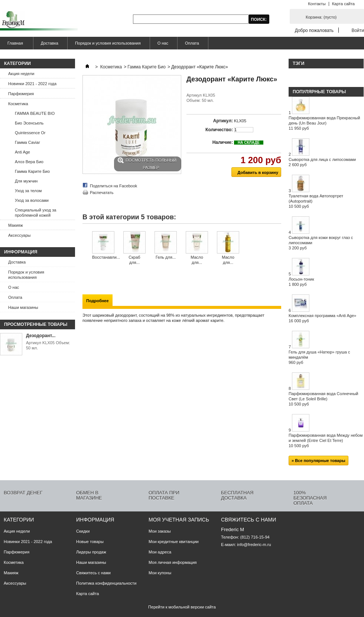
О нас (163, 43)
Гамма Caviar (27, 142)
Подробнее (97, 301)
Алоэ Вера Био (29, 162)
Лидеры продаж (91, 552)
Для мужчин (26, 181)
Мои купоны (160, 573)
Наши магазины (23, 307)
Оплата (192, 43)
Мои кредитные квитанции (174, 542)
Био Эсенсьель (29, 123)
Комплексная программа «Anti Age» (322, 318)
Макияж (16, 225)
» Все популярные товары (318, 461)
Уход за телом (28, 191)
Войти (358, 30)
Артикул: (223, 121)
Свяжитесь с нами (93, 573)
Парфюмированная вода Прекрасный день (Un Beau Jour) (324, 123)
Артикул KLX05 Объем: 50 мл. (48, 345)
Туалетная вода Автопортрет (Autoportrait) (316, 201)
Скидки (83, 531)
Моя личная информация (173, 562)
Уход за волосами (32, 200)
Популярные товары (319, 92)
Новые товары (90, 542)
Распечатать (102, 193)
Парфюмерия (21, 94)
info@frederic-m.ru (254, 545)
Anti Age (22, 152)
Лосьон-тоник (301, 282)
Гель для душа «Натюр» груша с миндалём (319, 357)
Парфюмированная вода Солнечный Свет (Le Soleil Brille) (324, 399)
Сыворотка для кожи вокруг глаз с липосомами (321, 243)
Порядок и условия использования (108, 43)
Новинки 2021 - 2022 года (32, 84)
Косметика (18, 104)
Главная (14, 45)
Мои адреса (160, 552)
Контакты (317, 4)
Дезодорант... (41, 336)
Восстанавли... (106, 257)
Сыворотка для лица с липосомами (322, 162)
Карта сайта (343, 4)
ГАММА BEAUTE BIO (35, 113)
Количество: (219, 130)
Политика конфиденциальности (106, 583)
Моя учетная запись (179, 520)
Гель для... (166, 257)
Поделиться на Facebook (113, 186)
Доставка (50, 43)
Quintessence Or (30, 133)
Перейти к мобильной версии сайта (182, 607)
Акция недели (21, 74)
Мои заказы (160, 531)
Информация (21, 252)
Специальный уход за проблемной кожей (35, 213)
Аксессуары (19, 235)
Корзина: (321, 17)
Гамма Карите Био (32, 171)
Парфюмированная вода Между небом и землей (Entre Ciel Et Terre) (326, 440)
